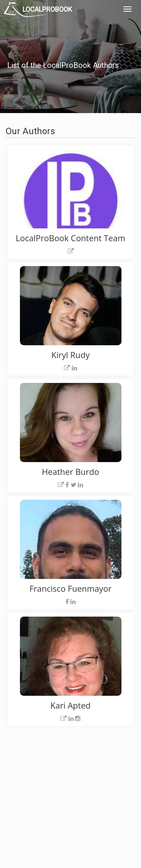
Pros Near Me (25, 790)
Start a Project (25, 798)
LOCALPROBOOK (47, 9)
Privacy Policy (104, 782)
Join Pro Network (60, 773)
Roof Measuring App (63, 790)
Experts (50, 782)
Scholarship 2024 (107, 773)
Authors (98, 790)
